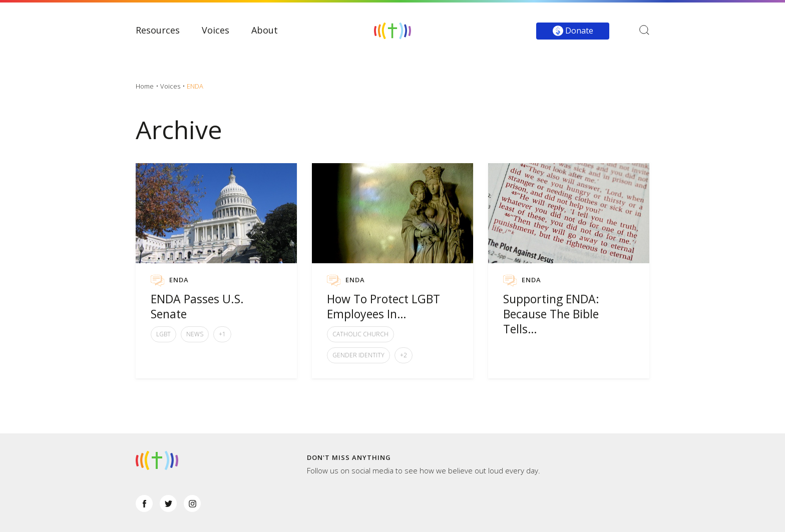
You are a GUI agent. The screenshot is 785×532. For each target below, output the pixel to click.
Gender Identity (358, 355)
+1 (222, 334)
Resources (158, 30)
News (195, 334)
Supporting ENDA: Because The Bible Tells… (551, 314)
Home (145, 86)
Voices (216, 30)
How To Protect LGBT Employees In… (383, 306)
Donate (573, 31)
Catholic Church (360, 334)
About (265, 30)
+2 (404, 355)
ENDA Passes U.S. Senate (197, 306)
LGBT (163, 334)
